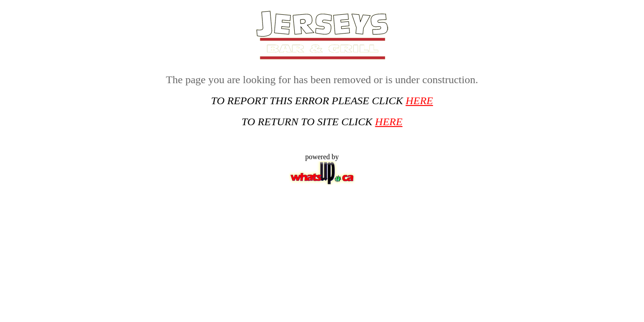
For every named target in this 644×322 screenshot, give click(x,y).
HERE (419, 101)
